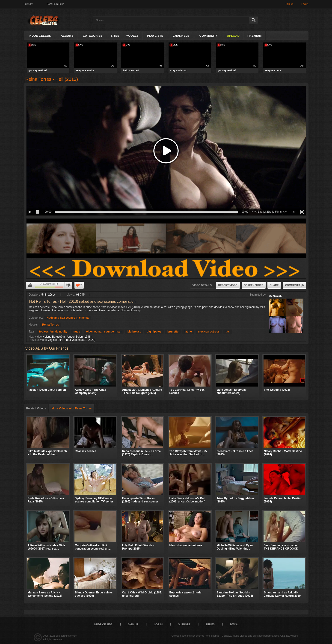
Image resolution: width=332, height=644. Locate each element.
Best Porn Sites (55, 4)
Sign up (289, 4)
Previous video (38, 340)
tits (228, 332)
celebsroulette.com (66, 636)
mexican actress (209, 332)
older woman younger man (104, 332)
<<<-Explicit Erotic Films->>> (270, 212)
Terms (210, 624)
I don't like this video (68, 285)
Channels (181, 36)
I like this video (30, 285)
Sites (115, 36)
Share (274, 285)
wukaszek (275, 296)
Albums (67, 36)
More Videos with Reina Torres (71, 408)
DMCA (234, 624)
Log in (305, 4)
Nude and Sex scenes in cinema (68, 318)
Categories (93, 36)
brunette (173, 332)
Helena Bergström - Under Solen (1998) (67, 337)
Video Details (202, 285)
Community (209, 36)
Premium (254, 36)
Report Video (228, 285)
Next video (35, 337)
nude (77, 332)
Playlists (155, 36)
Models (132, 36)
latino (188, 332)
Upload (233, 36)
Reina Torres (50, 325)
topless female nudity (53, 332)
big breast (134, 332)
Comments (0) (295, 285)
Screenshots (254, 285)
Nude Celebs (40, 36)
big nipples (154, 332)
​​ (166, 277)
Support (184, 624)
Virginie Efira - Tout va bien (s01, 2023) (72, 340)
